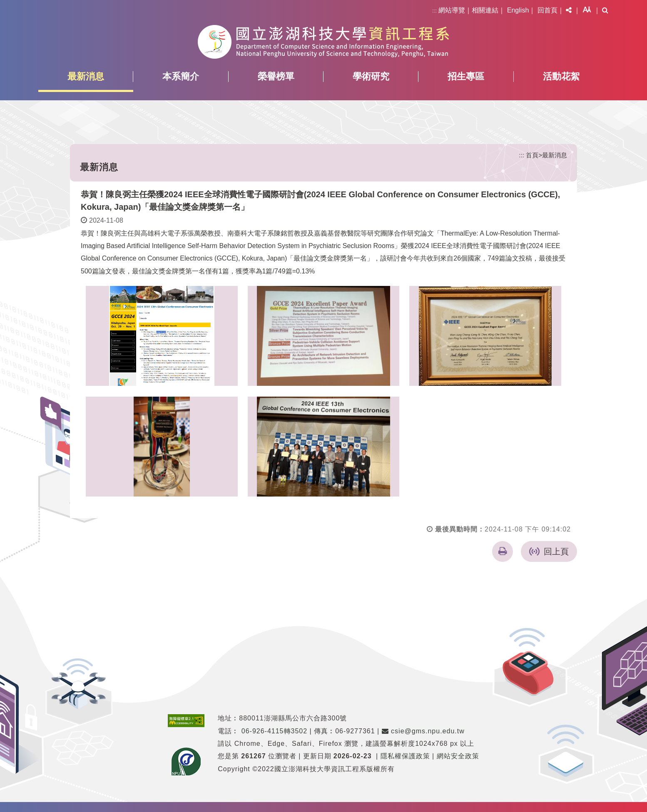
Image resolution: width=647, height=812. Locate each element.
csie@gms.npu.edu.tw (423, 730)
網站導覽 (452, 10)
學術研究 (371, 76)
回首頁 (547, 10)
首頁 (532, 155)
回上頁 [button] (556, 551)
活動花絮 (561, 76)
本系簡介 (181, 76)
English (518, 10)
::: (434, 11)
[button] (569, 10)
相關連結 (485, 10)
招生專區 (466, 76)
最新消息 (86, 76)
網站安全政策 (458, 756)
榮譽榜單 (276, 76)
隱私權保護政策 (405, 756)
